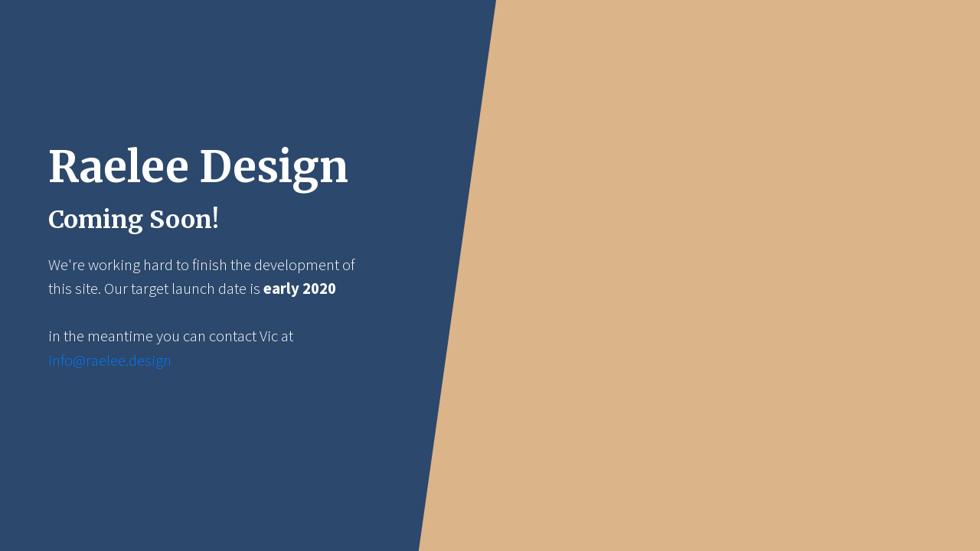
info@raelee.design (110, 360)
